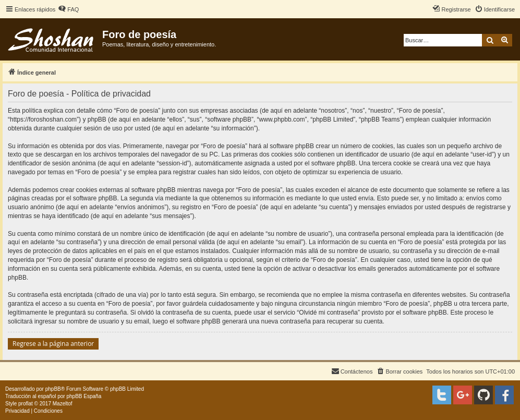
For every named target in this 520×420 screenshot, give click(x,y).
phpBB (53, 389)
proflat (26, 404)
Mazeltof (63, 404)
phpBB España (84, 396)
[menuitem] (68, 9)
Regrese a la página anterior (53, 344)
